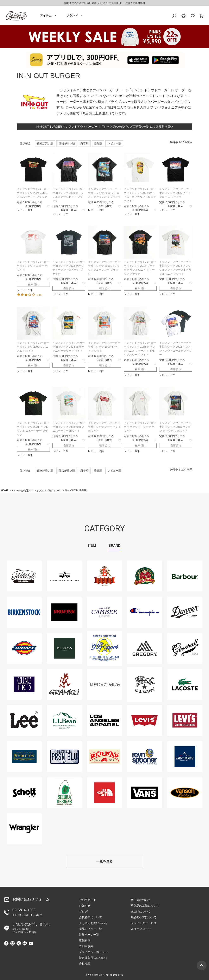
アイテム (46, 15)
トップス (39, 491)
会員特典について (90, 917)
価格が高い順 (67, 143)
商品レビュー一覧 (90, 929)
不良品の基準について (145, 906)
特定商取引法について (93, 958)
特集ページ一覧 (89, 935)
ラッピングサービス (144, 923)
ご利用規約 (86, 946)
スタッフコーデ (141, 929)
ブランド (72, 15)
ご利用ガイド (88, 900)
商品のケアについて (144, 917)
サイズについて (141, 900)
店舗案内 (85, 940)
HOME (5, 491)
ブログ (83, 911)
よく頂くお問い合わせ (93, 923)
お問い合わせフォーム (31, 899)
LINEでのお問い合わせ (31, 928)
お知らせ (85, 906)
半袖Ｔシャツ (54, 491)
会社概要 (85, 963)
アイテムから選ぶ (21, 491)
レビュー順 (114, 143)
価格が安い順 (45, 143)
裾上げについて (141, 911)
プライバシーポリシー (93, 952)
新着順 (84, 143)
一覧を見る (104, 861)
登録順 (98, 143)
